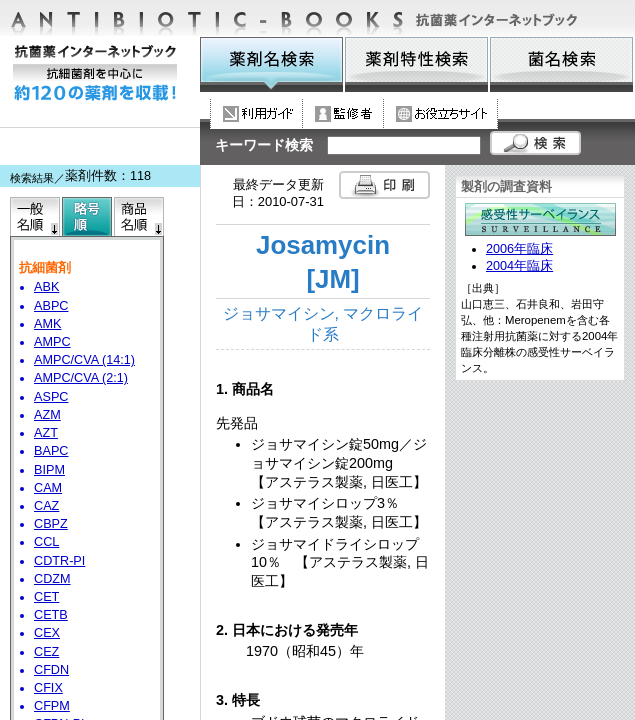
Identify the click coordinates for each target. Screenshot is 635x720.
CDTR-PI (59, 561)
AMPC (52, 342)
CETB (51, 615)
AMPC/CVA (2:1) (81, 378)
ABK (46, 287)
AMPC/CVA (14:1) (84, 360)
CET (46, 597)
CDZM (52, 579)
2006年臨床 (519, 249)
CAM (48, 488)
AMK (47, 324)
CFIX (48, 688)
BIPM (49, 470)
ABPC (51, 306)
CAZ (46, 506)
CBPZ (51, 524)
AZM (47, 415)
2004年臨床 (519, 266)
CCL (46, 542)
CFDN (51, 670)
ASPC (51, 397)
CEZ (46, 652)
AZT (46, 433)
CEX (47, 633)
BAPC (51, 451)
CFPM (52, 706)
